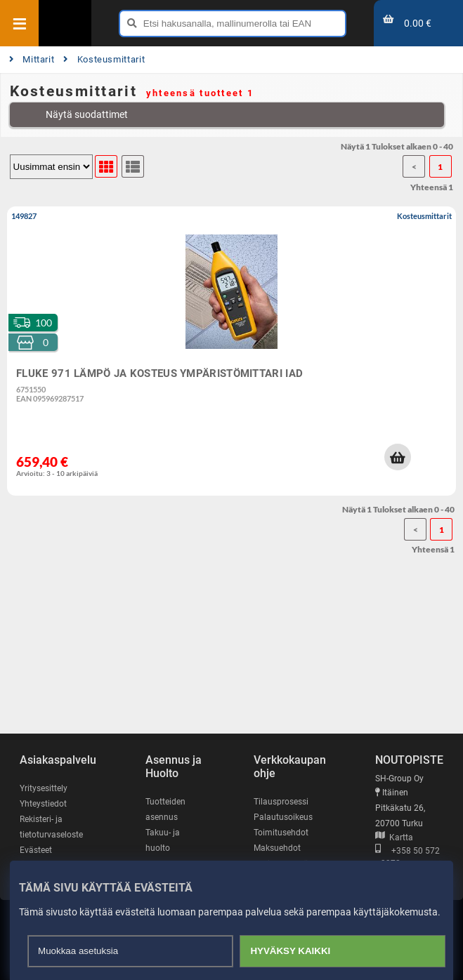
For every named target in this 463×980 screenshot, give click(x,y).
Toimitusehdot (281, 833)
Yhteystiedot (43, 804)
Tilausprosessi (281, 802)
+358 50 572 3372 (407, 857)
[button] (398, 457)
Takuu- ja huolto (163, 840)
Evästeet (36, 850)
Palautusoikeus (283, 817)
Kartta (394, 837)
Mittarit (32, 59)
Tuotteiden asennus (165, 809)
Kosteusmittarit (104, 59)
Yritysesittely (44, 788)
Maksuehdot (277, 848)
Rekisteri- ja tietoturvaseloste (51, 827)
